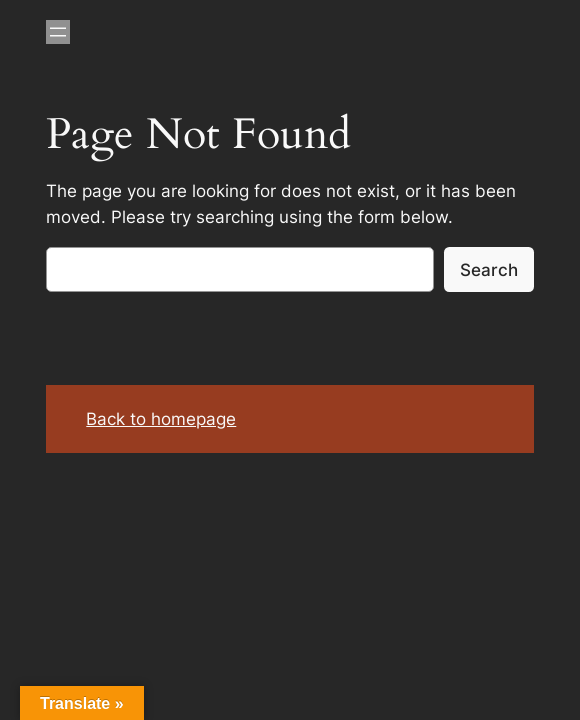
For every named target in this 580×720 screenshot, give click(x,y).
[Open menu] (58, 32)
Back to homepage (161, 419)
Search (489, 270)
